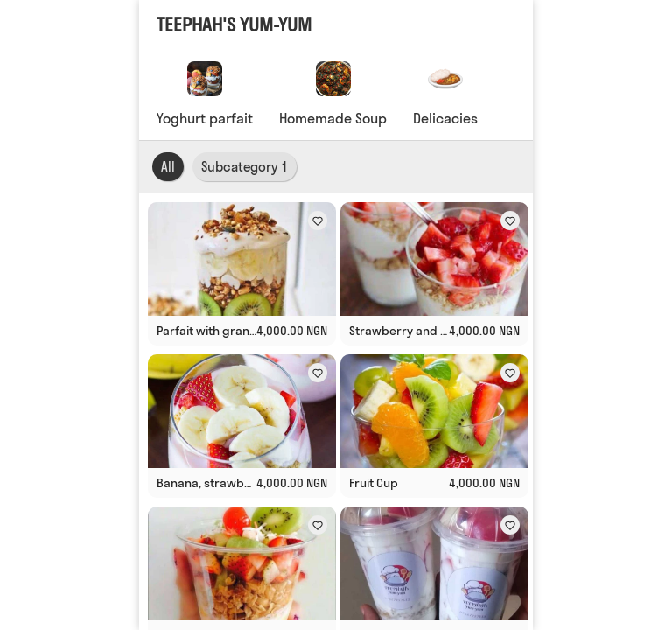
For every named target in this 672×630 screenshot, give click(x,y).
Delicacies (445, 118)
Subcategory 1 (245, 167)
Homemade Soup (333, 118)
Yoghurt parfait (205, 118)
